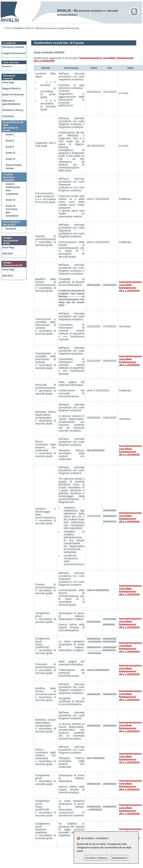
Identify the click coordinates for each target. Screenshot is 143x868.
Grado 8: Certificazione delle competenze (13, 189)
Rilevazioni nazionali (13, 47)
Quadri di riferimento (13, 95)
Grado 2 (10, 135)
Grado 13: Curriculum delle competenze (12, 211)
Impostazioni (119, 858)
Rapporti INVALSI (11, 89)
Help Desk (8, 254)
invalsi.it (19, 28)
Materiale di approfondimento (11, 102)
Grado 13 (10, 159)
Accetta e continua (96, 858)
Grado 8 (10, 147)
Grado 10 (10, 153)
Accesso (7, 66)
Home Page (8, 83)
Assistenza (8, 116)
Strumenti (11, 229)
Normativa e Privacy (13, 110)
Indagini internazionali (14, 53)
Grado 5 (10, 141)
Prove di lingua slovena (14, 167)
